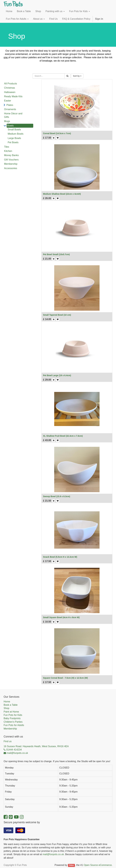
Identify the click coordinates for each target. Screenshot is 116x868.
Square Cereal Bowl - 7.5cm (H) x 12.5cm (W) (65, 678)
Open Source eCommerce (98, 865)
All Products (10, 84)
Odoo (71, 865)
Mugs (7, 121)
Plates (10, 105)
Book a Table (11, 705)
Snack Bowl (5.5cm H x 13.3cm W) (60, 557)
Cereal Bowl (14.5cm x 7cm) (57, 133)
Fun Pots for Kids (13, 715)
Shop (6, 708)
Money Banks (11, 155)
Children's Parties (13, 722)
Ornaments (10, 109)
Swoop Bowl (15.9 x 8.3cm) (57, 496)
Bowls (10, 126)
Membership (11, 164)
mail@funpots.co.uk (53, 854)
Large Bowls (14, 138)
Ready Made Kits (13, 96)
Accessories (11, 168)
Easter (8, 101)
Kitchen (8, 151)
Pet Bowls (13, 142)
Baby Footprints (12, 718)
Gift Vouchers (11, 160)
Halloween (10, 92)
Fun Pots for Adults (14, 725)
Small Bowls (14, 130)
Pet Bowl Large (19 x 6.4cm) (57, 375)
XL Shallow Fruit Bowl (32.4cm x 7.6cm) (63, 436)
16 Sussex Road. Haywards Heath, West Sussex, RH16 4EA (36, 746)
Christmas (10, 88)
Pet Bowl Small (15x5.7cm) (56, 254)
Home (7, 702)
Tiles (7, 147)
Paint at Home (11, 712)
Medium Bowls (16, 134)
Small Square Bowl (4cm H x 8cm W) (61, 617)
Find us (8, 741)
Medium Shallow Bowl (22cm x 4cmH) (62, 194)
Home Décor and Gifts (13, 115)
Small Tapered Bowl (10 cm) (57, 315)
